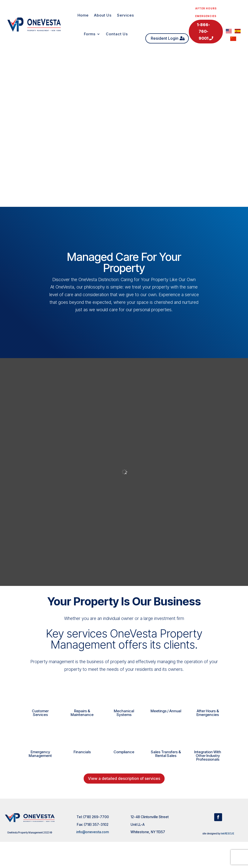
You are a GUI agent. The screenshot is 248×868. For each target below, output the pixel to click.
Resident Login (165, 38)
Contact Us (117, 34)
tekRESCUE (228, 833)
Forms (90, 34)
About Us (103, 15)
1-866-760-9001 (203, 31)
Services (125, 15)
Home (83, 15)
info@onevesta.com (93, 832)
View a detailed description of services (124, 778)
